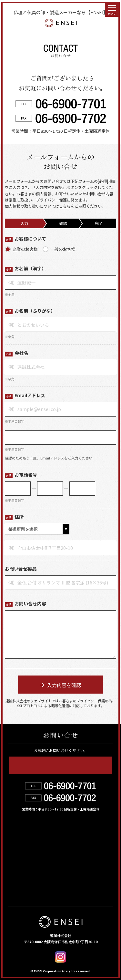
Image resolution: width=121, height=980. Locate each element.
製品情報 (69, 831)
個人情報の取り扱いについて (43, 887)
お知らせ (69, 859)
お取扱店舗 (23, 859)
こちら (65, 206)
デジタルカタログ (82, 873)
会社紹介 (69, 845)
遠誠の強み (24, 845)
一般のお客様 (63, 249)
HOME (17, 831)
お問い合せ (24, 873)
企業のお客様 (25, 249)
